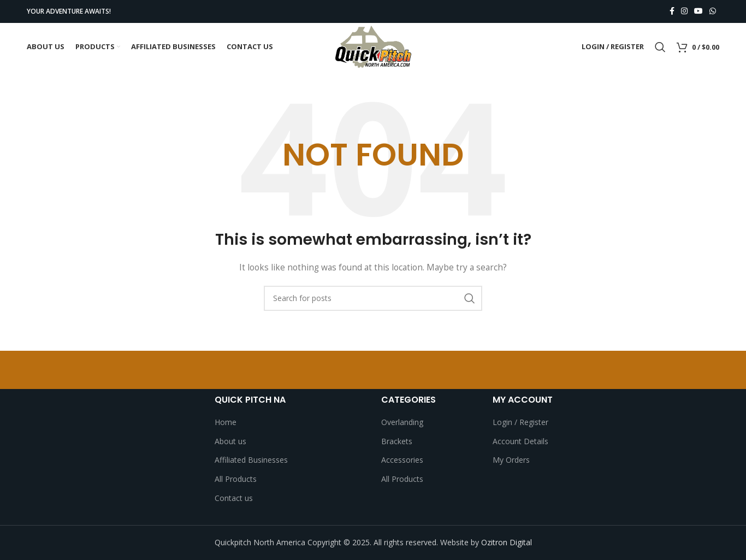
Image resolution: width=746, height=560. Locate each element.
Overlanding (402, 423)
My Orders (511, 460)
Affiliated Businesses (251, 460)
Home (226, 423)
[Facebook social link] (672, 12)
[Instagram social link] (684, 12)
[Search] (660, 48)
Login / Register (520, 423)
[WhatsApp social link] (713, 12)
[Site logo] (373, 47)
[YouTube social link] (698, 12)
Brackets (397, 441)
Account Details (520, 441)
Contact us (234, 498)
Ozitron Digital (507, 543)
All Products (236, 479)
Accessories (402, 460)
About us (230, 441)
